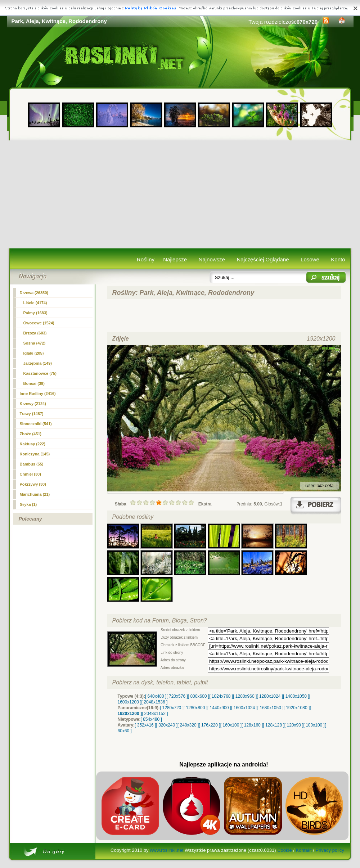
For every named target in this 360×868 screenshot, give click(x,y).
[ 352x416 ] (145, 725)
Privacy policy (330, 850)
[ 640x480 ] (156, 696)
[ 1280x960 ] (245, 696)
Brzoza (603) (35, 333)
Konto (338, 259)
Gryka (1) (28, 504)
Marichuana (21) (35, 494)
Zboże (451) (31, 434)
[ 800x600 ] (199, 696)
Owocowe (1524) (39, 323)
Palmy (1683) (35, 313)
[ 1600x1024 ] (244, 708)
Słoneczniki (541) (36, 424)
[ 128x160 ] (252, 725)
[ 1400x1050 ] (296, 696)
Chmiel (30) (30, 474)
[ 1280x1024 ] (270, 696)
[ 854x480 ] (151, 719)
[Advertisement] (180, 194)
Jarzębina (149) (38, 363)
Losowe (310, 259)
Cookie (284, 850)
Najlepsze (175, 259)
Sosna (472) (35, 343)
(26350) (34, 293)
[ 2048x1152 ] (155, 714)
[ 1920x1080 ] (297, 708)
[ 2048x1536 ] (155, 702)
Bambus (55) (32, 464)
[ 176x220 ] (209, 725)
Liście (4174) (35, 303)
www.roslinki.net (166, 850)
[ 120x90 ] (294, 725)
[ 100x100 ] (314, 725)
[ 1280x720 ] (172, 708)
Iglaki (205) (34, 353)
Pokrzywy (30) (33, 484)
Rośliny (146, 259)
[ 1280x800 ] (195, 708)
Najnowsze (212, 259)
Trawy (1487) (32, 414)
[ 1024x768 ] (221, 696)
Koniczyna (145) (35, 454)
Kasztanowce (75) (40, 373)
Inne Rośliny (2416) (38, 393)
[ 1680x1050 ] (271, 708)
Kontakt (304, 850)
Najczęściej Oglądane (263, 259)
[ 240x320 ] (188, 725)
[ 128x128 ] (273, 725)
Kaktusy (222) (33, 444)
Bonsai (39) (34, 383)
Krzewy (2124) (33, 404)
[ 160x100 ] (231, 725)
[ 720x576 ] (177, 696)
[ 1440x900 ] (219, 708)
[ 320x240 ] (166, 725)
